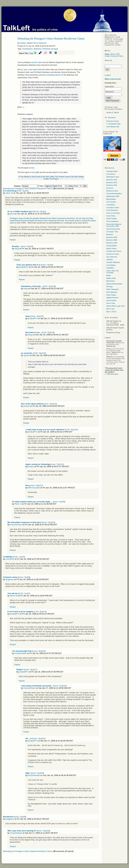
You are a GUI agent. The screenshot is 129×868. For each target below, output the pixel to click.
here (33, 168)
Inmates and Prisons (114, 251)
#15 (53, 522)
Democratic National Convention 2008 (114, 225)
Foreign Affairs (112, 246)
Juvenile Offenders (113, 262)
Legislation (110, 268)
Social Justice (111, 300)
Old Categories (112, 292)
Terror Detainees (40, 43)
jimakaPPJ (24, 267)
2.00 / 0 (69, 430)
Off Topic (110, 287)
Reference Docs (112, 191)
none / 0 (25, 246)
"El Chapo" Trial (112, 232)
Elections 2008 (112, 240)
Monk (111, 330)
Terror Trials (111, 303)
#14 (44, 612)
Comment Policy (117, 56)
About (113, 54)
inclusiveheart (16, 525)
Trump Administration (114, 194)
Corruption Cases (113, 208)
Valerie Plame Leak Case (115, 306)
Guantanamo (27, 49)
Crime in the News (113, 213)
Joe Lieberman (112, 257)
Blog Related (111, 199)
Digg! (31, 53)
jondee (26, 406)
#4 (31, 246)
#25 (42, 773)
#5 (63, 502)
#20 (48, 831)
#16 (43, 651)
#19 (64, 686)
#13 (75, 430)
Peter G (18, 504)
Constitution (111, 205)
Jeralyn (23, 43)
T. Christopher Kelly (113, 124)
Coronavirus (111, 174)
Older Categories (113, 289)
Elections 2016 (112, 180)
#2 (44, 211)
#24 (44, 353)
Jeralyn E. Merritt (113, 112)
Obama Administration (114, 284)
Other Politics (111, 295)
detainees (37, 49)
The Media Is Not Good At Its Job (34, 177)
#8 (24, 817)
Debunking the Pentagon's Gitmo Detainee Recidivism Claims (27, 189)
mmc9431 (10, 559)
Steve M (9, 193)
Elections (110, 234)
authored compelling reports (49, 75)
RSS (118, 54)
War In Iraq (110, 309)
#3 (23, 557)
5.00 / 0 (47, 286)
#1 (27, 191)
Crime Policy (111, 216)
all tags (54, 49)
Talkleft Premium (112, 298)
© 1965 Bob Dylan (111, 374)
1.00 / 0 (37, 612)
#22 (43, 738)
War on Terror (111, 312)
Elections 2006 (112, 237)
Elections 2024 (112, 185)
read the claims (37, 62)
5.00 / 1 (17, 557)
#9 (51, 265)
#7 (28, 593)
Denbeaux (47, 49)
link (23, 618)
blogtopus (10, 819)
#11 (62, 464)
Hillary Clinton (111, 248)
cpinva (26, 355)
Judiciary (110, 259)
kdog (17, 249)
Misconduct (110, 281)
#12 (40, 485)
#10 (55, 404)
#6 (29, 577)
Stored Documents (113, 229)
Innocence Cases (113, 254)
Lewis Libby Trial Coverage (112, 272)
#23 (52, 332)
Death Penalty (111, 219)
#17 (35, 670)
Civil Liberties (111, 202)
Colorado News (112, 171)
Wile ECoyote (34, 488)
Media (109, 275)
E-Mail (107, 56)
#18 (53, 286)
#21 (41, 316)
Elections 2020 (112, 243)
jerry (12, 214)
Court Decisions (112, 210)
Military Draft (111, 278)
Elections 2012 (112, 182)
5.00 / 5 (21, 191)
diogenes (9, 579)
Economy (110, 188)
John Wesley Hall (113, 127)
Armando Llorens (113, 121)
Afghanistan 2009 (113, 196)
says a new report (31, 70)
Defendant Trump (113, 177)
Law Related (111, 265)
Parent (13, 240)
